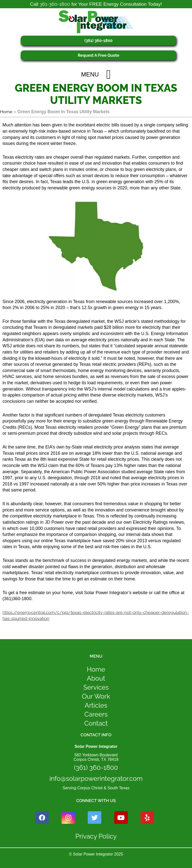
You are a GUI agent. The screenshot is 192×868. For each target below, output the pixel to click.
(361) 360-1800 (99, 41)
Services (96, 687)
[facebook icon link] (42, 818)
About (96, 678)
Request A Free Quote (98, 55)
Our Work (96, 696)
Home (6, 112)
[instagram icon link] (68, 818)
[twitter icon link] (94, 818)
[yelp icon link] (147, 818)
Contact (96, 723)
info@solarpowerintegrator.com (96, 779)
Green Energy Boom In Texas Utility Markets (96, 94)
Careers (96, 714)
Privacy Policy (96, 836)
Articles (96, 705)
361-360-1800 (55, 4)
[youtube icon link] (121, 818)
